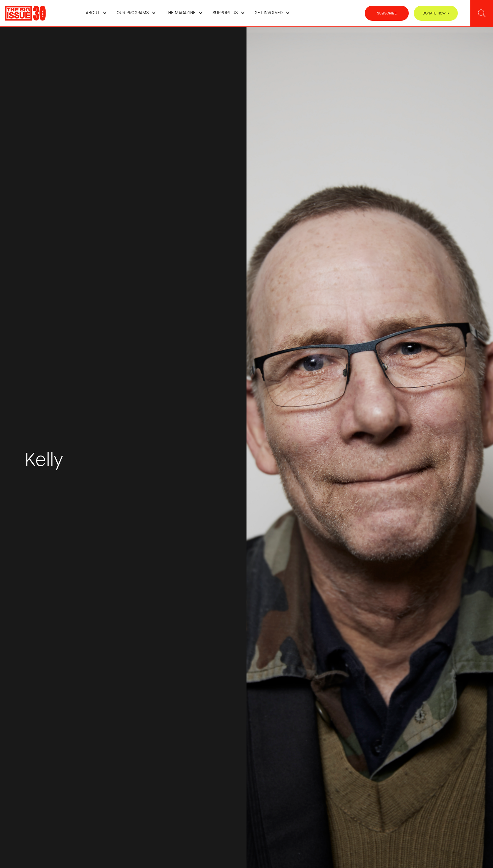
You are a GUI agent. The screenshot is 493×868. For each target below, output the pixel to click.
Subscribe (387, 13)
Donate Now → (436, 13)
